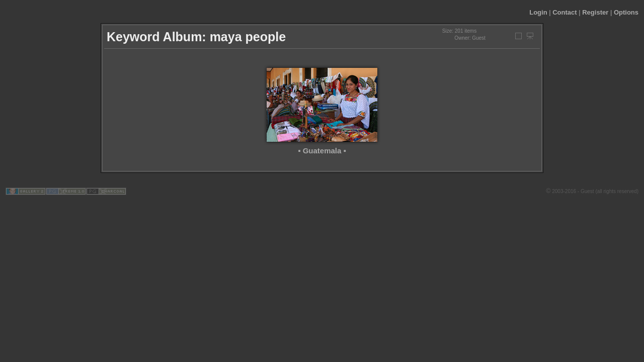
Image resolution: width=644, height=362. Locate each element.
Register (595, 12)
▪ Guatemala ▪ (322, 151)
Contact (565, 12)
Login (538, 12)
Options (626, 12)
